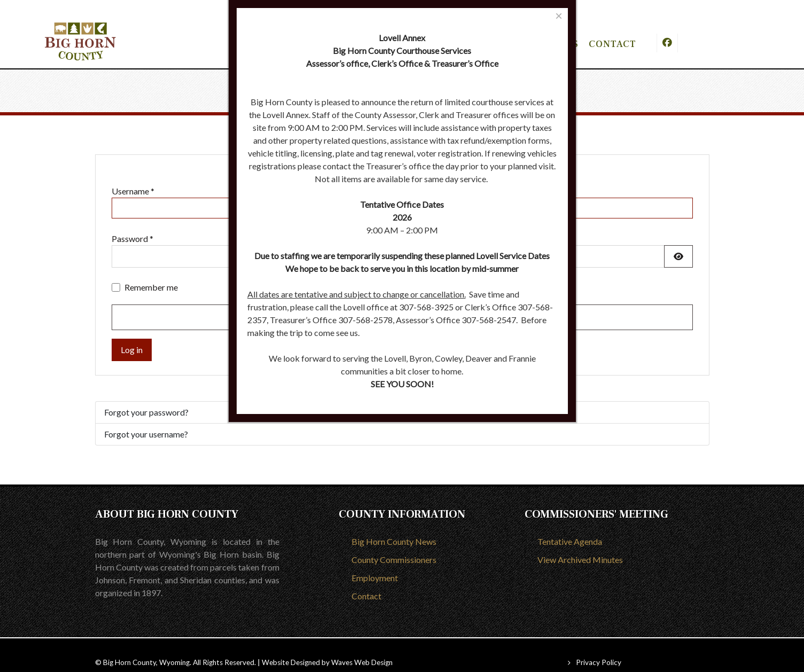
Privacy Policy (599, 647)
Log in (132, 335)
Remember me (151, 272)
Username (133, 176)
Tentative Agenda (570, 526)
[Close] (559, 16)
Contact (366, 581)
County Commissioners (394, 545)
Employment (375, 563)
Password (132, 224)
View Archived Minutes (580, 545)
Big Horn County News (394, 526)
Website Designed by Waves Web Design (327, 647)
